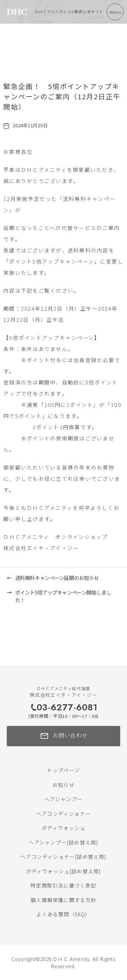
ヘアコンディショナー (63, 814)
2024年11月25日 (30, 125)
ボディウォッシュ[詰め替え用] (64, 871)
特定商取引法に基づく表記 (63, 885)
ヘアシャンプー (63, 799)
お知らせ (63, 785)
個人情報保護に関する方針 (63, 900)
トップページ (63, 770)
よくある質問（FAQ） (63, 914)
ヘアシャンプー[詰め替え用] (64, 842)
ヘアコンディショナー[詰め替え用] (63, 857)
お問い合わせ (63, 736)
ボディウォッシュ (63, 828)
